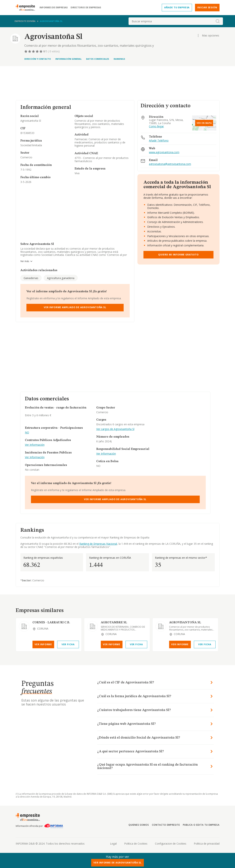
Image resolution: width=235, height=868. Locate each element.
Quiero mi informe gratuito (178, 255)
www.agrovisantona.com (164, 152)
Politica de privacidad (207, 844)
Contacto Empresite (166, 825)
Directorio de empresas (86, 8)
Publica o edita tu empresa (201, 825)
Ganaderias (31, 278)
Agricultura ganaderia (61, 278)
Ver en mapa (204, 123)
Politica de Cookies (136, 844)
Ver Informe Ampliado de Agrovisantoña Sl (75, 307)
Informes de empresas (54, 8)
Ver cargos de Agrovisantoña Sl (115, 429)
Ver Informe (43, 644)
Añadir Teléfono (159, 141)
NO (27, 433)
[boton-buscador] (218, 21)
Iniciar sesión (207, 7)
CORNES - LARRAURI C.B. (51, 623)
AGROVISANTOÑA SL (185, 623)
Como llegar (156, 126)
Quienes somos (139, 825)
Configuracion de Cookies (171, 844)
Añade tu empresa (177, 7)
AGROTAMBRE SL (114, 623)
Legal (113, 844)
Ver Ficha (68, 644)
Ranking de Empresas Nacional (98, 544)
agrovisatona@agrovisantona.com (170, 164)
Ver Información (35, 445)
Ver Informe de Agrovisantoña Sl (117, 863)
